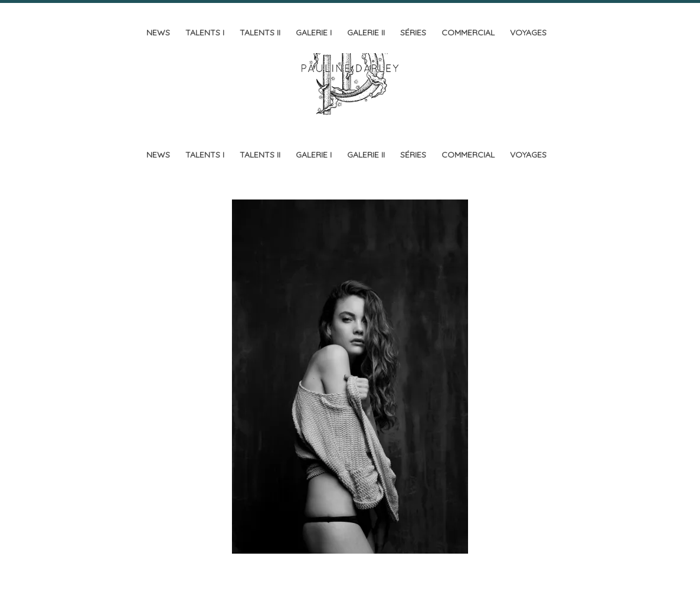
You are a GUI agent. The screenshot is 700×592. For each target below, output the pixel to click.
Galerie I (314, 32)
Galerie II (366, 32)
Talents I (205, 32)
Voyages (528, 32)
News (158, 32)
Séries (413, 32)
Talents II (260, 32)
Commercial (468, 32)
